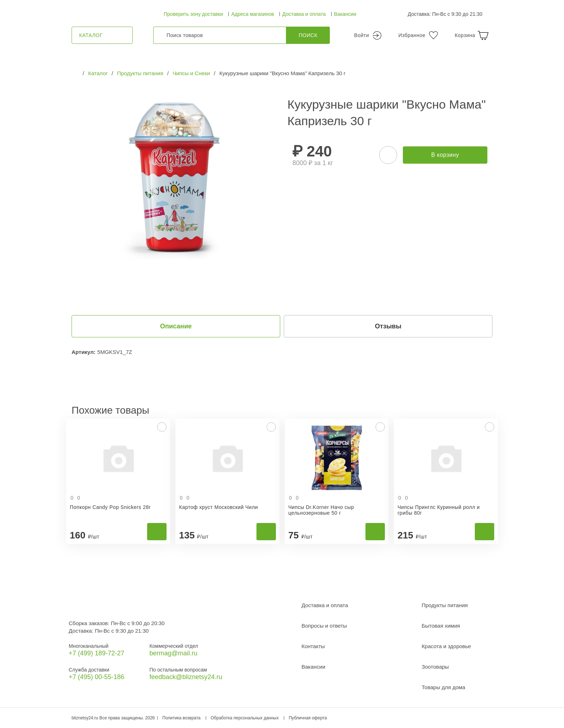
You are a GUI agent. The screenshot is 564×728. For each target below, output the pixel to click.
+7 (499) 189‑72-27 (97, 653)
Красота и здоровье (446, 646)
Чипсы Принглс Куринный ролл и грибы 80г (439, 510)
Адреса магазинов (253, 14)
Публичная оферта (308, 718)
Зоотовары (435, 667)
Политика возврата (181, 718)
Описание (176, 326)
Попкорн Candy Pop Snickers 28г (110, 507)
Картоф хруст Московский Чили (219, 507)
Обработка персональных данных (245, 718)
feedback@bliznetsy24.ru (186, 677)
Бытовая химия (441, 626)
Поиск (308, 35)
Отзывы (388, 326)
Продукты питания (445, 605)
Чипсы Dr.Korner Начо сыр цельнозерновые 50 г (321, 510)
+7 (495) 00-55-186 (97, 677)
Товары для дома (443, 687)
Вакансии (345, 14)
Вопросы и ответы (324, 626)
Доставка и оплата (304, 14)
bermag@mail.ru (173, 653)
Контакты (313, 646)
